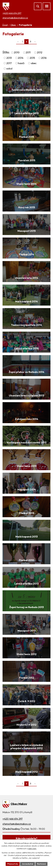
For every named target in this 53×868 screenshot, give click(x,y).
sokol (9, 69)
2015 (32, 58)
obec (34, 63)
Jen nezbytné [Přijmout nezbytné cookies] (27, 864)
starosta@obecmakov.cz (15, 18)
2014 (21, 58)
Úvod (5, 25)
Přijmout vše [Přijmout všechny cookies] (13, 864)
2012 (40, 53)
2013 (9, 58)
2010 (17, 53)
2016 (44, 58)
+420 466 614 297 (12, 13)
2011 (28, 53)
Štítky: (6, 52)
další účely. (32, 849)
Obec (13, 25)
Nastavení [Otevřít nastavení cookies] (41, 864)
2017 (9, 63)
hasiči (21, 63)
